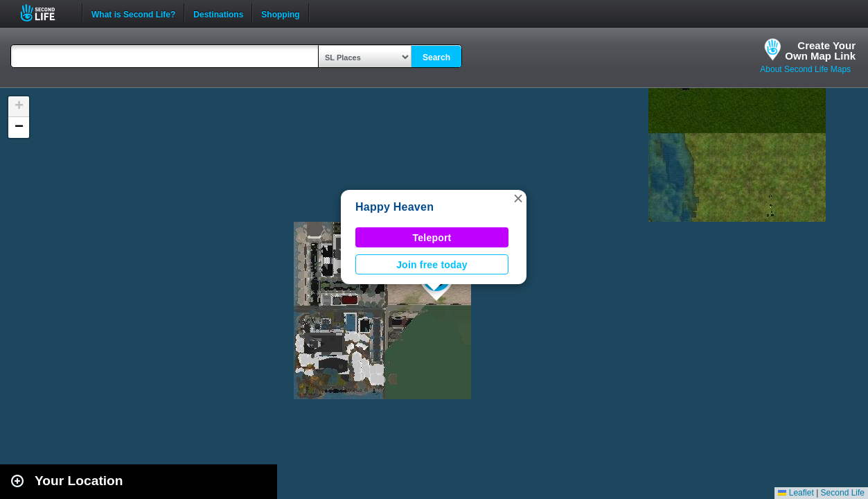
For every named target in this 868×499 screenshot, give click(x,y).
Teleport (432, 238)
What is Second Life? (133, 13)
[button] (518, 198)
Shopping (280, 13)
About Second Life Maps (805, 69)
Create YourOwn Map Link (820, 51)
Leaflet (796, 493)
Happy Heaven (395, 207)
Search (436, 58)
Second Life (45, 13)
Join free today (432, 265)
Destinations (218, 13)
